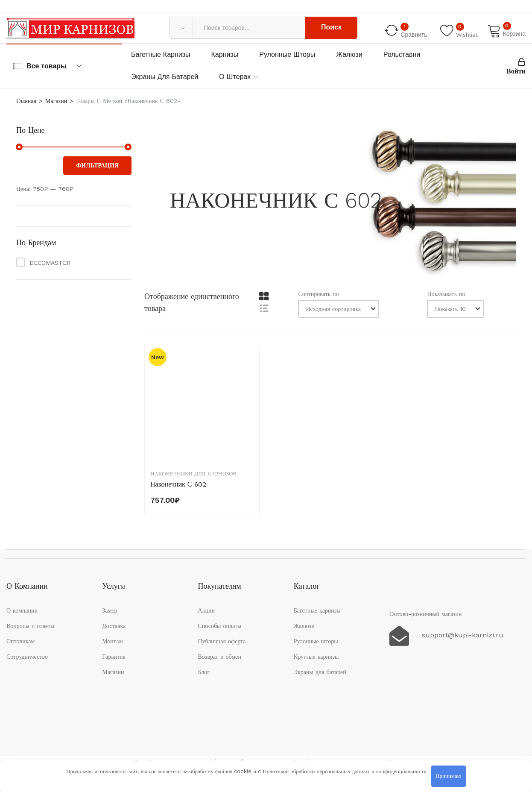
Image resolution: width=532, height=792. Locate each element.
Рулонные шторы (287, 54)
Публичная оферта (222, 641)
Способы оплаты (220, 626)
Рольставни (402, 54)
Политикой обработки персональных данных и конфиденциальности (345, 771)
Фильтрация (97, 165)
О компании (22, 610)
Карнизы (225, 54)
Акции (206, 610)
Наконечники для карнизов (193, 474)
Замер (110, 610)
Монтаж (113, 641)
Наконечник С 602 (178, 484)
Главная (26, 101)
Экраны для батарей (165, 77)
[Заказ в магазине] (339, 309)
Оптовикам (20, 641)
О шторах (235, 77)
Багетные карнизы (161, 54)
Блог (204, 672)
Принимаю (448, 776)
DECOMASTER (50, 263)
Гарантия (114, 657)
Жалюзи (349, 54)
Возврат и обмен (220, 657)
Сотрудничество (27, 657)
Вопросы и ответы (31, 626)
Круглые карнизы (316, 657)
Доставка (114, 626)
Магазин (56, 101)
